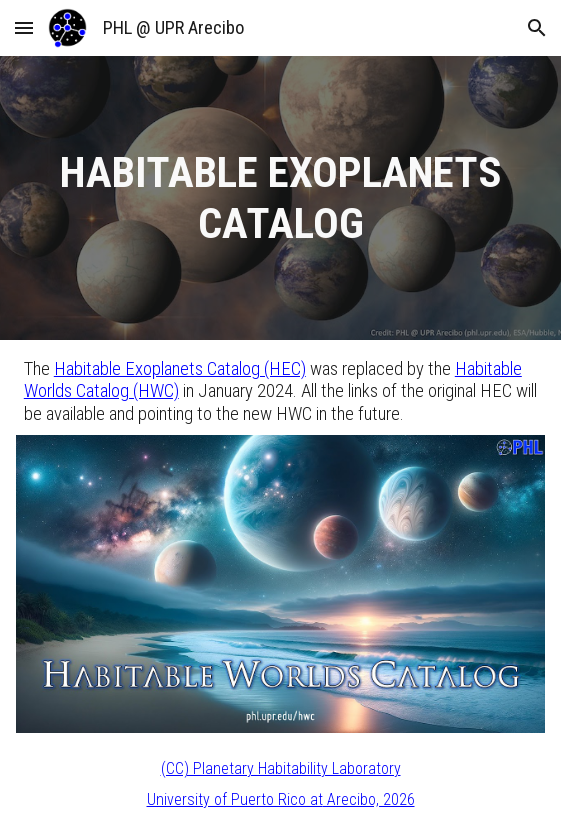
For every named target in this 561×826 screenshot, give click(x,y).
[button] (24, 27)
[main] (280, 198)
